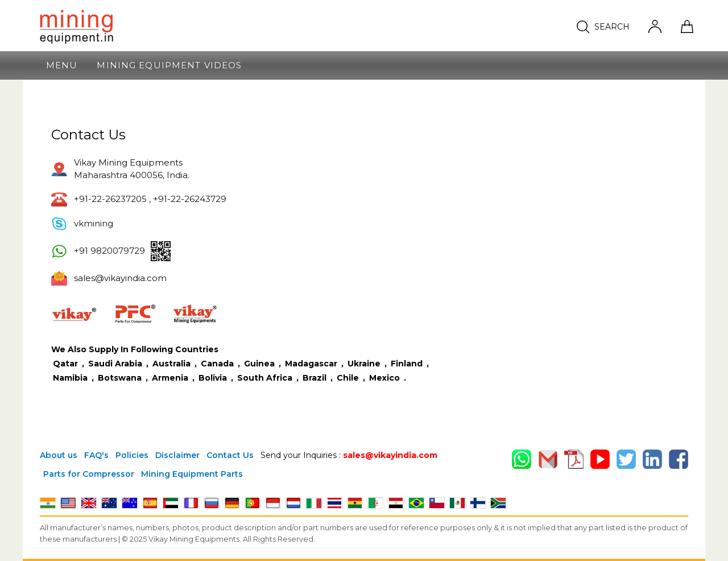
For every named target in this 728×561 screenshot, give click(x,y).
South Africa (266, 378)
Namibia (71, 378)
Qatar (65, 364)
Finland (408, 364)
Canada (218, 364)
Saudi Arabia (115, 364)
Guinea (260, 364)
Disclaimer (177, 455)
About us (59, 455)
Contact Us (230, 455)
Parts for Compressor (89, 474)
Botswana (121, 378)
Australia (173, 364)
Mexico (386, 378)
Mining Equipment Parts (192, 474)
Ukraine (365, 364)
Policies (132, 455)
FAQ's (96, 455)
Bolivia (214, 378)
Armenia (171, 378)
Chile (349, 378)
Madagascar (312, 364)
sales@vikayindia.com (390, 455)
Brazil (316, 378)
